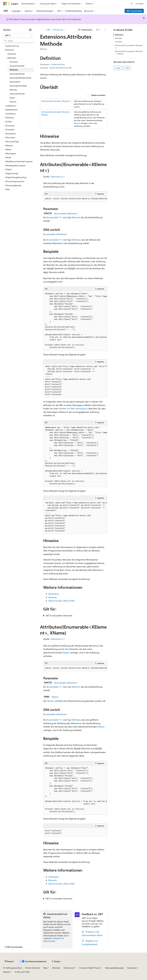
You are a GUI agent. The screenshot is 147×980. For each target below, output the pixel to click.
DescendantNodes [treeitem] (17, 74)
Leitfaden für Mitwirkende (54, 940)
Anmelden (140, 4)
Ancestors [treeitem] (14, 62)
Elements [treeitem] (13, 90)
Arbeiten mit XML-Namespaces (73, 408)
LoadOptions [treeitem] (11, 106)
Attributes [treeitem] (14, 70)
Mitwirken (56, 968)
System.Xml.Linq (58, 64)
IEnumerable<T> (54, 217)
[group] (75, 199)
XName (77, 123)
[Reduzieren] (30, 30)
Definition (119, 35)
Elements (53, 597)
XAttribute (61, 234)
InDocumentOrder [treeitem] (17, 94)
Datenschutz (69, 968)
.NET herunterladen (134, 11)
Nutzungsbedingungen (114, 968)
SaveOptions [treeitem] (11, 114)
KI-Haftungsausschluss (13, 968)
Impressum (132, 968)
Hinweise (119, 42)
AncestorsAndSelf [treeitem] (17, 66)
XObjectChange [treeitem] (12, 173)
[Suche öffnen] (132, 4)
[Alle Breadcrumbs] (42, 30)
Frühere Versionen (33, 968)
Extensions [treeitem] (12, 54)
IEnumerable (60, 213)
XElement (72, 213)
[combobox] (18, 35)
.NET (48, 30)
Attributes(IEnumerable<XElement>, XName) (129, 52)
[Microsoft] (5, 4)
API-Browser (58, 30)
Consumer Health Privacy (89, 968)
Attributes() (54, 594)
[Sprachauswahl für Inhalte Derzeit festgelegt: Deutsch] (9, 961)
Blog (45, 968)
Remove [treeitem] (13, 102)
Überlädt (118, 38)
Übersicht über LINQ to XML (62, 601)
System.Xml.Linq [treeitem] (12, 46)
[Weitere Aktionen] (105, 30)
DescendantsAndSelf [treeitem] (18, 86)
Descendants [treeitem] (15, 82)
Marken (6, 972)
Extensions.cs (57, 177)
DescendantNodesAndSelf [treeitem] (20, 78)
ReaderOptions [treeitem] (11, 110)
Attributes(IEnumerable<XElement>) (56, 101)
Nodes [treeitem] (12, 98)
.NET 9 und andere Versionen (59, 615)
